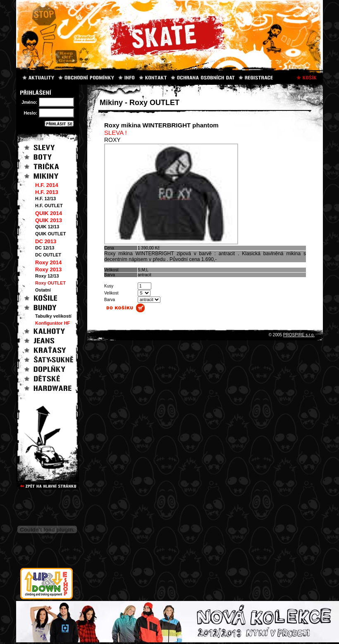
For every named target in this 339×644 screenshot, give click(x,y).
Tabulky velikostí (53, 316)
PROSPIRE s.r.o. (299, 335)
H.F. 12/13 (45, 199)
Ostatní (43, 290)
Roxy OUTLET (50, 283)
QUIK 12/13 (47, 227)
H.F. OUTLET (49, 206)
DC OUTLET (48, 255)
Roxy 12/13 (47, 276)
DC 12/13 (45, 248)
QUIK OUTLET (51, 234)
